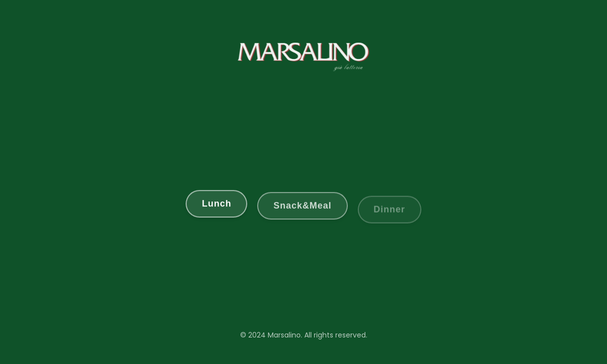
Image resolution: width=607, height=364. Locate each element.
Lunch (216, 204)
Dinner (390, 210)
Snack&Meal (302, 206)
